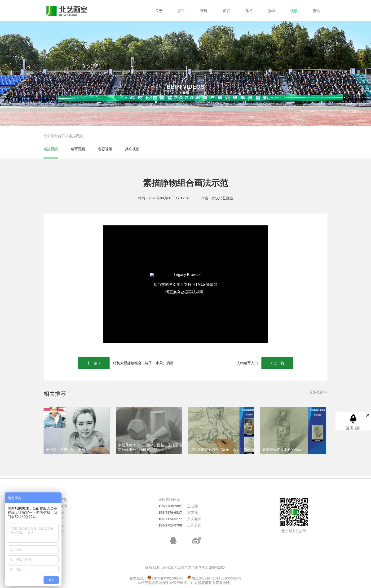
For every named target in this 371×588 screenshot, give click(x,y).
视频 (294, 11)
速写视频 (78, 149)
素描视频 (76, 136)
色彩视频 (105, 149)
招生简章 (60, 506)
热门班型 (60, 500)
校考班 (59, 525)
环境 (204, 11)
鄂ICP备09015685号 (165, 578)
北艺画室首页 (54, 136)
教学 (271, 11)
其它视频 (132, 149)
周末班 (59, 532)
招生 (181, 11)
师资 (226, 11)
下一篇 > (94, 363)
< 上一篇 (277, 363)
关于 (159, 11)
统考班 (59, 513)
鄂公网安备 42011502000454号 (214, 578)
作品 (249, 11)
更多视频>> (318, 392)
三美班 (59, 519)
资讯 (316, 11)
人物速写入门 (247, 363)
